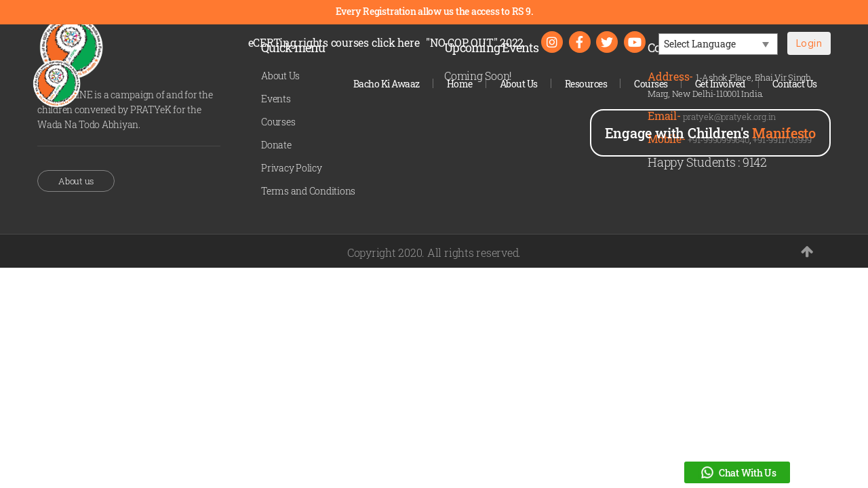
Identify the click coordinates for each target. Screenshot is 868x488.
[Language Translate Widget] (718, 44)
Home (460, 84)
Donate (276, 145)
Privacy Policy (292, 168)
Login (809, 43)
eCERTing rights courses (334, 42)
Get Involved (720, 84)
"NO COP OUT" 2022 (475, 42)
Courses (651, 84)
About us (76, 181)
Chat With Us (737, 472)
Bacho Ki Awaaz (387, 84)
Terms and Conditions (308, 191)
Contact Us (795, 84)
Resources (586, 84)
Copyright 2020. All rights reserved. (434, 252)
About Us (519, 84)
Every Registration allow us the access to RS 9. (434, 11)
